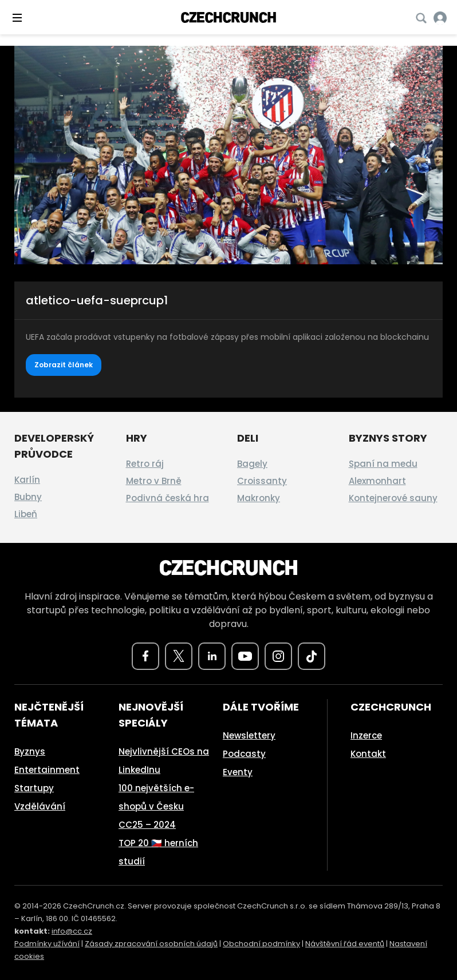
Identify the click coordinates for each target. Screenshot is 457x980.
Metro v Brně (154, 481)
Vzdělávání (40, 806)
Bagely (252, 464)
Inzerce (366, 735)
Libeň (26, 514)
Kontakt (368, 754)
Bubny (28, 497)
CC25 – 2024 (147, 825)
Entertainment (47, 770)
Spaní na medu (383, 464)
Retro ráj (145, 464)
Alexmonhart (377, 481)
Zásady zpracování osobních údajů (151, 944)
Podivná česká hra (168, 498)
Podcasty (244, 754)
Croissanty (262, 481)
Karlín (27, 480)
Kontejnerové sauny (393, 498)
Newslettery (249, 735)
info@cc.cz (72, 931)
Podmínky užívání (47, 944)
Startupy (34, 788)
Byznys (30, 751)
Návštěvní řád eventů (345, 944)
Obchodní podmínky (261, 944)
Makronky (259, 498)
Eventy (238, 772)
